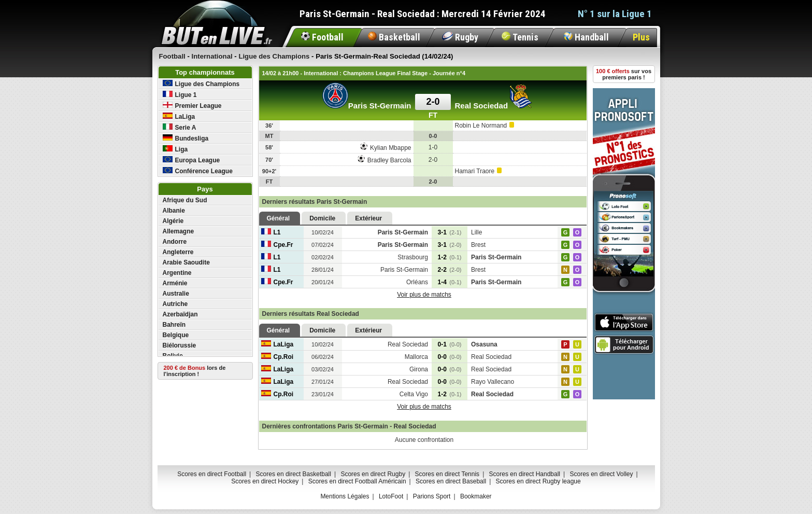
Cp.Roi (277, 357)
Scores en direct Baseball (451, 481)
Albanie (174, 211)
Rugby (460, 37)
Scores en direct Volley (601, 474)
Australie (176, 294)
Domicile (322, 218)
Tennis (520, 37)
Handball (586, 37)
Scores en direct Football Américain (357, 481)
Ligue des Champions (201, 84)
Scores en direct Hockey (265, 481)
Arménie (175, 283)
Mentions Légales (345, 496)
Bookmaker (476, 496)
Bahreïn (174, 325)
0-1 (450, 344)
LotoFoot (391, 496)
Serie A (180, 127)
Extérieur (368, 218)
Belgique (176, 335)
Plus (641, 37)
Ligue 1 (180, 95)
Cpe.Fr (277, 245)
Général (279, 218)
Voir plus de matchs (424, 295)
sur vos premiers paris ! (624, 74)
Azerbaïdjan (180, 314)
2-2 (450, 270)
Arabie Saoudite (186, 262)
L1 (271, 232)
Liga (175, 149)
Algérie (173, 221)
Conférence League (198, 171)
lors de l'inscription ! (195, 371)
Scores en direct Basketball (294, 474)
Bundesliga (186, 138)
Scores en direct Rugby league (538, 481)
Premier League (192, 106)
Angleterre (178, 252)
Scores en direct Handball (525, 474)
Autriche (175, 304)
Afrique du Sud (185, 200)
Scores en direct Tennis (447, 474)
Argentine (177, 273)
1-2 (450, 257)
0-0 (450, 357)
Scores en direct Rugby (373, 474)
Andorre (175, 242)
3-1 (450, 232)
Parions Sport (432, 496)
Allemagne (179, 231)
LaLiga (179, 116)
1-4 (450, 282)
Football (322, 37)
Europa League (191, 160)
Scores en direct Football (212, 474)
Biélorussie (180, 345)
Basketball (394, 37)
